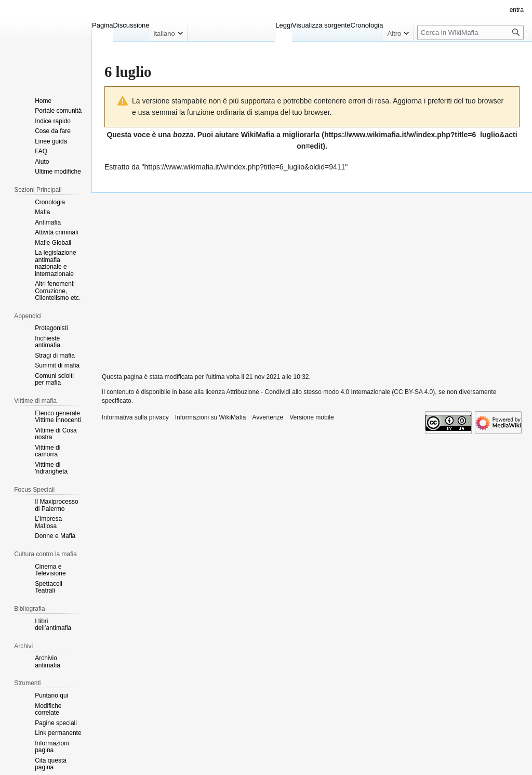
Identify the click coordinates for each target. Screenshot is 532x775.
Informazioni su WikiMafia (211, 417)
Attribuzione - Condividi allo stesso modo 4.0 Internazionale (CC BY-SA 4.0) (331, 392)
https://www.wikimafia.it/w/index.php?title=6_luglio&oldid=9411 (245, 167)
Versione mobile (311, 417)
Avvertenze (268, 417)
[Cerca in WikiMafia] (470, 32)
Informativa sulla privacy (135, 417)
